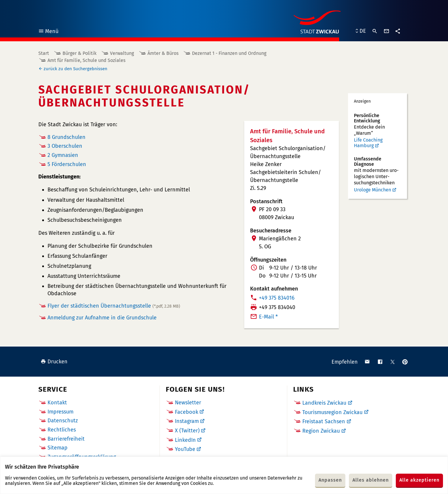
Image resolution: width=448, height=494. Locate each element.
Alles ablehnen (371, 480)
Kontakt (57, 403)
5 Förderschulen (67, 164)
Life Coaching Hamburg (368, 143)
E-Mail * (268, 317)
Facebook (187, 412)
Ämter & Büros (163, 53)
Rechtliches (62, 430)
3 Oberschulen (65, 146)
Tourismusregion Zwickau (332, 412)
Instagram (187, 421)
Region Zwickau (321, 431)
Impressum (60, 412)
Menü (48, 32)
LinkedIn (185, 440)
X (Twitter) (187, 431)
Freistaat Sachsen (324, 421)
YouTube (185, 449)
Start (44, 53)
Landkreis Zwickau (324, 403)
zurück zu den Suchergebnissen (76, 69)
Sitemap (58, 448)
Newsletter (188, 403)
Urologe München (372, 190)
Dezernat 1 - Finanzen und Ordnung (229, 53)
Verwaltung (122, 53)
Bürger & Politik (79, 53)
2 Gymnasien (63, 155)
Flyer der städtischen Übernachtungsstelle (114, 306)
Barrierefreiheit (66, 439)
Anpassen (330, 480)
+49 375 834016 (277, 298)
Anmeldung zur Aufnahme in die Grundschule (102, 318)
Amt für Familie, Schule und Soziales (86, 60)
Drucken (54, 362)
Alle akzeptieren (419, 480)
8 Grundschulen (67, 137)
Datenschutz (63, 421)
